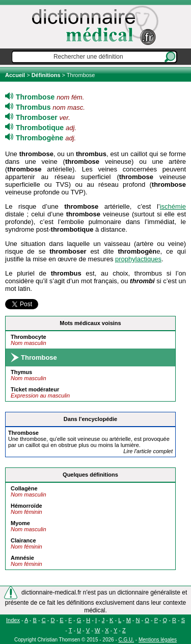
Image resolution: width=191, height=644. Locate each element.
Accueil (16, 75)
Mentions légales (158, 640)
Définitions (46, 75)
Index (13, 620)
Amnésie (22, 558)
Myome (20, 523)
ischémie (173, 206)
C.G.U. (127, 640)
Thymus (21, 372)
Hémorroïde (26, 506)
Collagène (24, 488)
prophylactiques (138, 259)
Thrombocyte (29, 337)
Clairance (23, 540)
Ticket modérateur (35, 389)
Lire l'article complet (148, 451)
